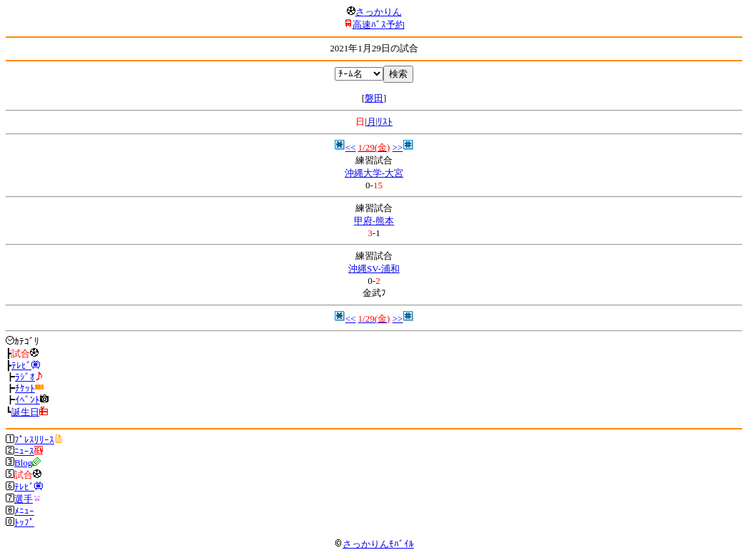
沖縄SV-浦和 (374, 269)
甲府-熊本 (374, 221)
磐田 (374, 98)
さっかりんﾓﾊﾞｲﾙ (374, 544)
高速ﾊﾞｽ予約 (379, 25)
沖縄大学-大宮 (374, 173)
